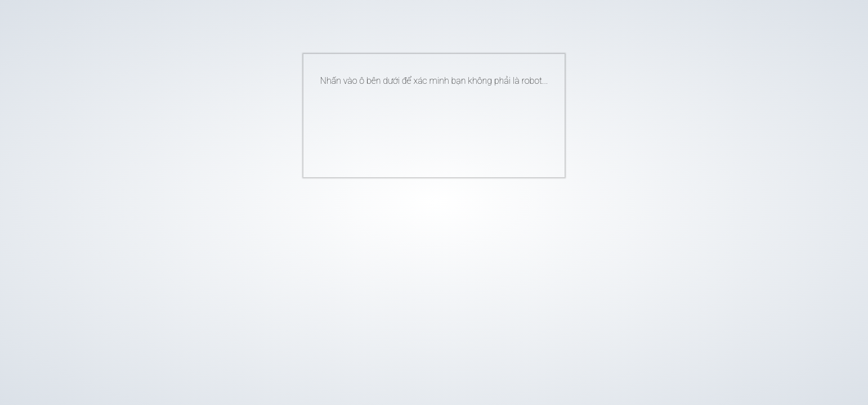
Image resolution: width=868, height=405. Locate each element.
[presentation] (417, 127)
